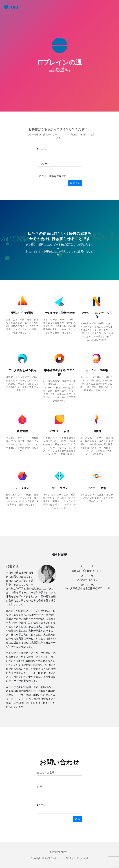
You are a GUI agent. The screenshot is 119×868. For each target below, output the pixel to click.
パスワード (43, 164)
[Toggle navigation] (111, 7)
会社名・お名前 (46, 772)
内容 (40, 787)
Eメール (41, 149)
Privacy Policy (58, 852)
